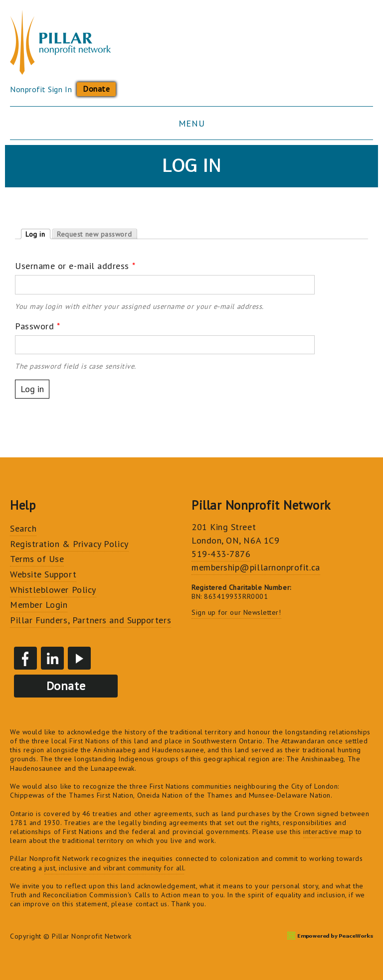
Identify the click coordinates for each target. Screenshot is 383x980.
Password (37, 326)
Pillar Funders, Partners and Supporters (91, 620)
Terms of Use (37, 559)
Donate (96, 89)
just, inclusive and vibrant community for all (114, 868)
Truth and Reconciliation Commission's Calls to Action (96, 895)
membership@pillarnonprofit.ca (256, 567)
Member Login (39, 605)
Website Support (43, 574)
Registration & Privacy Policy (69, 544)
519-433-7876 (221, 554)
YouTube (79, 658)
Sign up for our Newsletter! (236, 612)
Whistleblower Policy (53, 590)
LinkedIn (52, 658)
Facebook (25, 658)
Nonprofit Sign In (41, 89)
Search (23, 528)
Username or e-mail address (75, 266)
